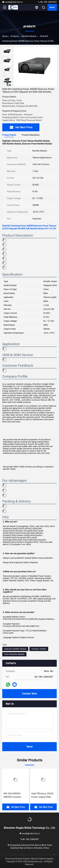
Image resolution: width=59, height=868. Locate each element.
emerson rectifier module (15, 649)
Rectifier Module (29, 36)
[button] (8, 85)
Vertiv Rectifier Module (14, 654)
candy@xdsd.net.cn (12, 2)
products (15, 36)
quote (52, 7)
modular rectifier (39, 649)
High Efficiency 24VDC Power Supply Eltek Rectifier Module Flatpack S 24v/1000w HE (43, 795)
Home (5, 36)
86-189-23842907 (47, 2)
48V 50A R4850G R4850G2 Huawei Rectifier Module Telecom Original (12, 795)
